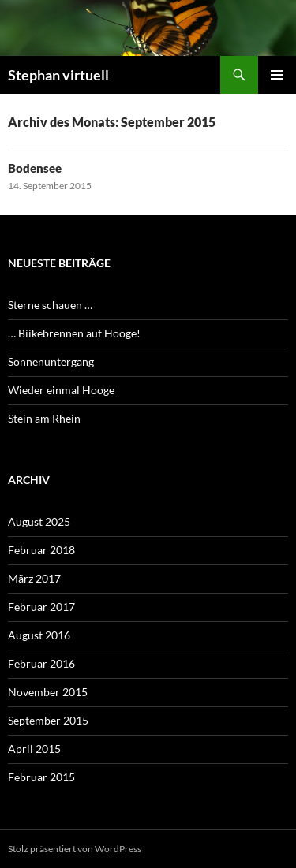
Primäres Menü (277, 75)
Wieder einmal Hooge (61, 390)
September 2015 (48, 720)
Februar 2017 (41, 607)
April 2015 (34, 749)
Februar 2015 (41, 777)
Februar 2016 (41, 663)
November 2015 (48, 692)
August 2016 (39, 635)
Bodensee (35, 168)
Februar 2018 (41, 550)
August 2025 (39, 522)
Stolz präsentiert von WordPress (75, 849)
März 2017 (34, 578)
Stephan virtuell (58, 75)
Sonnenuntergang (51, 361)
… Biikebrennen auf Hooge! (74, 333)
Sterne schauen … (50, 305)
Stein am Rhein (44, 418)
